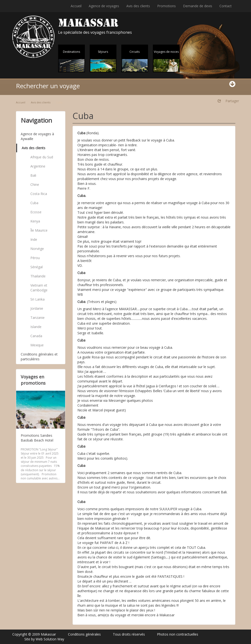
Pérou (35, 258)
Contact (226, 6)
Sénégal (37, 267)
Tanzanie (37, 318)
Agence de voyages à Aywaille (37, 136)
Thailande (38, 276)
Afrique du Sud (42, 157)
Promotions (166, 6)
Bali (33, 175)
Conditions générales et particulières (39, 357)
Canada (36, 336)
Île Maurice (39, 230)
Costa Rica (39, 194)
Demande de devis (198, 6)
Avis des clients (138, 6)
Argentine (38, 166)
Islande (36, 327)
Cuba (34, 203)
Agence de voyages (104, 6)
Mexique (37, 345)
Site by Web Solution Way (44, 639)
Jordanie (37, 308)
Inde (34, 239)
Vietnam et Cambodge (39, 288)
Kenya (35, 221)
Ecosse (36, 212)
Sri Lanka (37, 299)
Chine (35, 184)
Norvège (37, 249)
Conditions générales (84, 634)
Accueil (76, 6)
